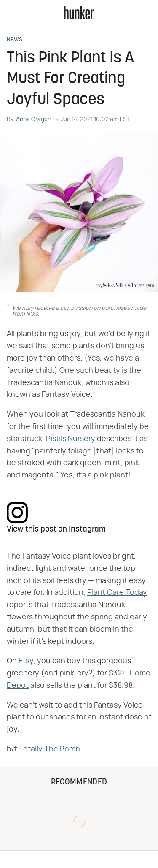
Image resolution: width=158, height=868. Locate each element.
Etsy (26, 661)
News (15, 40)
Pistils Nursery (71, 439)
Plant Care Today (117, 593)
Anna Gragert (34, 119)
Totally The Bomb (50, 749)
